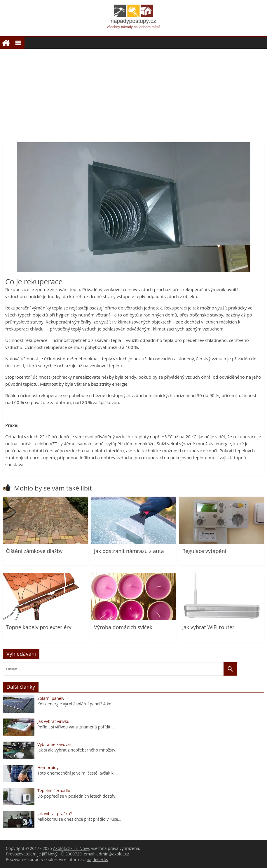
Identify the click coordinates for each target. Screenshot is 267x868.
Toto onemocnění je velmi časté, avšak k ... (77, 773)
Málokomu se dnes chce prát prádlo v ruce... (79, 819)
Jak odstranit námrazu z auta (129, 551)
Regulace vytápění (204, 551)
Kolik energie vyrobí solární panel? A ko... (76, 704)
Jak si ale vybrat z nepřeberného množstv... (78, 750)
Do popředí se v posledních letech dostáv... (78, 796)
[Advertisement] (133, 93)
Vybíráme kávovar (54, 744)
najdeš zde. (97, 859)
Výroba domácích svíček (123, 627)
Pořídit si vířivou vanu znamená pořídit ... (76, 727)
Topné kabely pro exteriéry (39, 627)
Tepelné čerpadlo (54, 790)
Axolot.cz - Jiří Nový (71, 848)
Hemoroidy (48, 767)
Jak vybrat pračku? (55, 814)
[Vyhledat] (230, 669)
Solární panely (51, 698)
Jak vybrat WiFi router (208, 627)
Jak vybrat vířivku (53, 721)
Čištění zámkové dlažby (34, 551)
